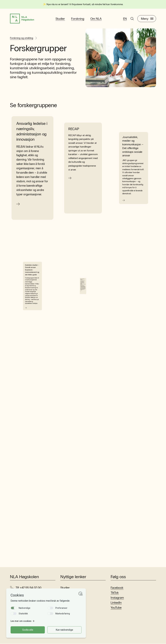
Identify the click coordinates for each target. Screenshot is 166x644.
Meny (147, 19)
